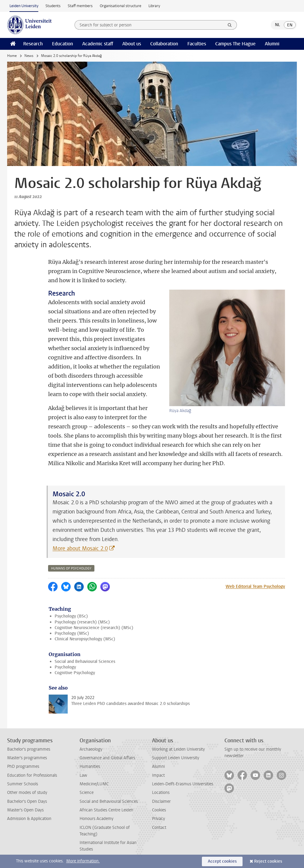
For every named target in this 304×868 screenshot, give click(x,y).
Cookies (159, 810)
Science (87, 793)
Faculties (197, 44)
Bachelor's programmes (29, 749)
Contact (159, 828)
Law (83, 775)
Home (12, 56)
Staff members (80, 6)
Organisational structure (121, 6)
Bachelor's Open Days (27, 801)
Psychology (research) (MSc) (82, 622)
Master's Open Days (25, 810)
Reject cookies (268, 861)
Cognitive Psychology (75, 673)
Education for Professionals (32, 775)
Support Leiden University (176, 758)
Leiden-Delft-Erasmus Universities (183, 784)
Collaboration (164, 44)
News (29, 56)
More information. (83, 861)
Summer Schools (23, 784)
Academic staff (98, 44)
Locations (161, 793)
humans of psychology (71, 568)
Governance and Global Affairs (107, 758)
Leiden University (24, 6)
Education (62, 44)
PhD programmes (23, 766)
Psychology (65, 667)
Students (53, 6)
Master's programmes (27, 758)
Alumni (272, 44)
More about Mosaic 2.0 (80, 548)
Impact (158, 775)
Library (154, 6)
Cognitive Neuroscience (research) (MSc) (94, 628)
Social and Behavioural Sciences (85, 662)
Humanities (90, 766)
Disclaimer (161, 801)
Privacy (159, 819)
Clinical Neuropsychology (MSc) (85, 639)
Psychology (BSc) (71, 616)
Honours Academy (96, 819)
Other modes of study (27, 793)
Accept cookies (222, 861)
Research (33, 44)
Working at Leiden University (178, 749)
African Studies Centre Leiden (106, 810)
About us (132, 44)
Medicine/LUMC (94, 784)
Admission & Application (29, 819)
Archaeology (91, 749)
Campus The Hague (235, 44)
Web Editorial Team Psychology (255, 587)
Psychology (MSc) (72, 633)
